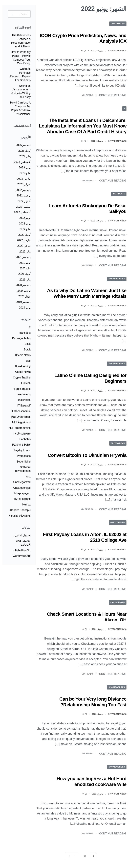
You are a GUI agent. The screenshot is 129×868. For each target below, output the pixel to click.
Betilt (28, 344)
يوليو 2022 (25, 218)
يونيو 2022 (25, 224)
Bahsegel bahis (21, 338)
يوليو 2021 (25, 263)
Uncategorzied (22, 488)
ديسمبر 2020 (23, 285)
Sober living (24, 462)
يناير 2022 (25, 252)
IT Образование (21, 411)
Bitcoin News (23, 355)
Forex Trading (22, 389)
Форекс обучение (20, 516)
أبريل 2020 (24, 296)
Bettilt (27, 350)
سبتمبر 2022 (23, 207)
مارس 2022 (24, 240)
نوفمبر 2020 (24, 291)
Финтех (26, 505)
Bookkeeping (23, 366)
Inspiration (24, 400)
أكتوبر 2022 (24, 201)
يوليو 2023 (25, 168)
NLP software (23, 434)
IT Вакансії (24, 406)
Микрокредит (22, 493)
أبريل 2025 (24, 151)
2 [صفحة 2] (85, 856)
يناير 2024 (25, 156)
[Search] (12, 14)
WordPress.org (22, 556)
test (28, 477)
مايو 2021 (25, 268)
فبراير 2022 (24, 246)
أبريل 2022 (24, 235)
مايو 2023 (25, 173)
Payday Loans (117, 523)
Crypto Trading (22, 378)
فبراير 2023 (24, 184)
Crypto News (117, 24)
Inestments (118, 194)
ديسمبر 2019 (23, 302)
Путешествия (22, 499)
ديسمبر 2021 (23, 257)
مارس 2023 (24, 179)
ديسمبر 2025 (23, 145)
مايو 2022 (25, 229)
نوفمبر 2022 (24, 196)
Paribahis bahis (21, 445)
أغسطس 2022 (22, 212)
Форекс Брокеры (20, 510)
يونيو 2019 (25, 308)
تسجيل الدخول (23, 535)
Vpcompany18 (119, 51)
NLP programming (20, 428)
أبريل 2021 (24, 274)
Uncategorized (116, 279)
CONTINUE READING (113, 96)
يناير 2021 (25, 280)
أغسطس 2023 (22, 162)
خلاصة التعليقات (22, 550)
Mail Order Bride (21, 417)
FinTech (26, 383)
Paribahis (25, 439)
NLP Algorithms (21, 422)
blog (28, 361)
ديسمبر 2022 (23, 190)
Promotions (24, 456)
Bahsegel (25, 333)
